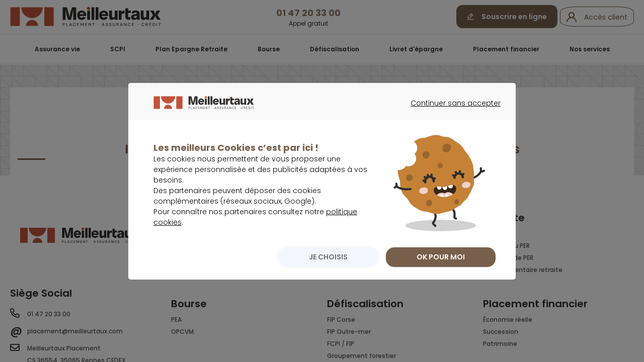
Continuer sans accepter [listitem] (451, 132)
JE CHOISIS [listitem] (326, 277)
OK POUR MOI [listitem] (441, 277)
